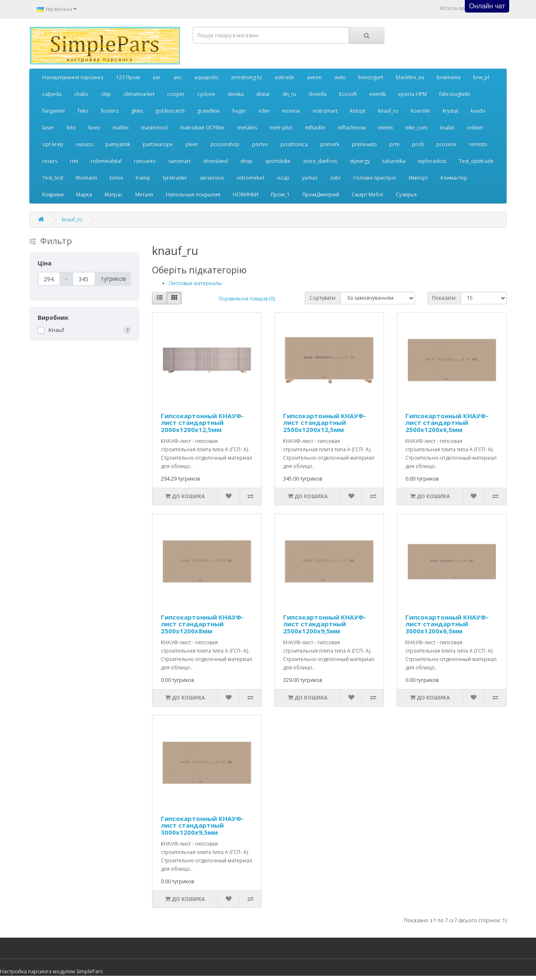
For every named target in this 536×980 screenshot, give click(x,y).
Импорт (418, 178)
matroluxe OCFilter (202, 127)
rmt (74, 161)
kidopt (358, 111)
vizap (283, 178)
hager (239, 111)
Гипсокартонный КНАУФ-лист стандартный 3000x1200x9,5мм (202, 825)
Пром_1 (280, 194)
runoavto (145, 161)
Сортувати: (323, 298)
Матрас (114, 194)
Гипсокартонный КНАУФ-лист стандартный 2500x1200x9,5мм (325, 624)
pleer (192, 144)
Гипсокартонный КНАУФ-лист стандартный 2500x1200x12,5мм (325, 423)
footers (110, 111)
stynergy (360, 161)
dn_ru (289, 94)
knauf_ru (388, 111)
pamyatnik (118, 144)
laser (48, 127)
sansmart (179, 161)
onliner (475, 127)
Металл (144, 194)
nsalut (447, 127)
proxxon (446, 144)
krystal (450, 111)
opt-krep (53, 144)
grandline (209, 111)
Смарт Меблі (367, 194)
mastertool (154, 127)
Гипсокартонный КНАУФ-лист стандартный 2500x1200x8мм (202, 624)
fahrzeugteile (455, 94)
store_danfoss (320, 161)
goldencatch (170, 111)
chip (106, 94)
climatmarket (139, 94)
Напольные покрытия (193, 194)
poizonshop (225, 144)
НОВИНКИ (246, 194)
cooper (176, 94)
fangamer (54, 111)
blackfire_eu (410, 77)
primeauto (364, 144)
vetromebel (250, 178)
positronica (294, 144)
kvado (478, 111)
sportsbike (278, 161)
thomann (86, 178)
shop (246, 161)
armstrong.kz (246, 77)
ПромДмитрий (321, 194)
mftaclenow (352, 127)
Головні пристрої (375, 178)
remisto (478, 144)
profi (418, 144)
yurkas (310, 178)
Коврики (53, 194)
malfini (121, 127)
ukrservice (212, 178)
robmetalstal (106, 161)
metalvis (247, 127)
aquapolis (206, 77)
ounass (84, 144)
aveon (314, 77)
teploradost (432, 161)
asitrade (285, 77)
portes (260, 144)
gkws (137, 111)
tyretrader (175, 178)
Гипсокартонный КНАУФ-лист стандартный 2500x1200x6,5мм (447, 423)
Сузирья (406, 194)
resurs (50, 161)
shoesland (215, 161)
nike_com (416, 127)
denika (236, 94)
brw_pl (481, 77)
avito (340, 77)
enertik (378, 94)
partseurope (158, 144)
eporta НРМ (412, 94)
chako (81, 94)
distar (263, 94)
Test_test (53, 178)
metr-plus (281, 127)
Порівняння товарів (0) (247, 299)
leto (71, 127)
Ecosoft (348, 94)
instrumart (325, 111)
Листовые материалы (195, 283)
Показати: (444, 298)
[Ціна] (49, 279)
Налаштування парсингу (73, 77)
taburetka (394, 161)
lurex (94, 127)
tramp (143, 178)
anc (178, 77)
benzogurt (371, 77)
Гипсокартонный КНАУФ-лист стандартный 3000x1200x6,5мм (447, 624)
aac (157, 77)
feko (83, 111)
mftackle (315, 127)
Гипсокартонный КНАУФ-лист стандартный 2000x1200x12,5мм (202, 423)
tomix (116, 178)
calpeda (52, 94)
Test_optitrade (476, 161)
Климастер (454, 178)
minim (385, 127)
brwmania (449, 77)
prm (394, 144)
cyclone (206, 94)
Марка (84, 194)
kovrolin (420, 111)
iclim (264, 111)
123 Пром (128, 77)
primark (330, 144)
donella (318, 94)
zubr (335, 178)
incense (291, 111)
